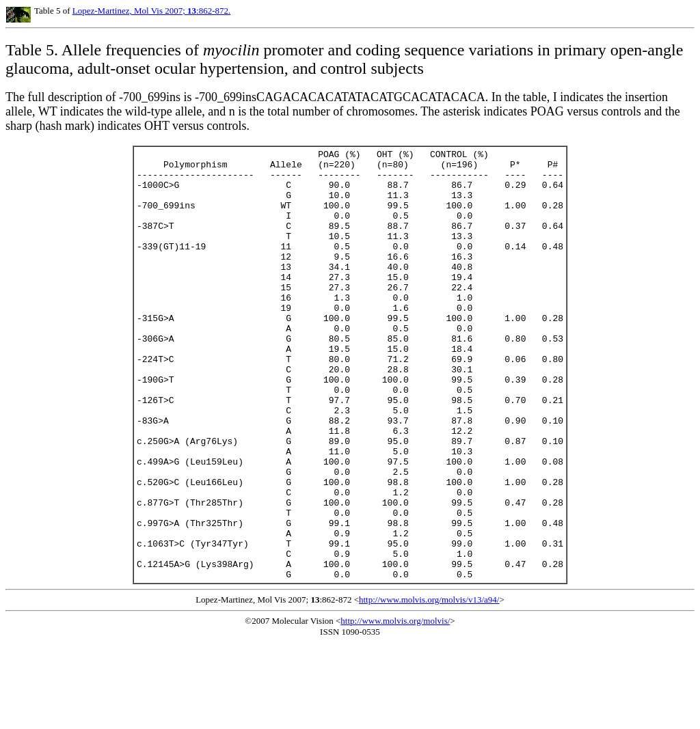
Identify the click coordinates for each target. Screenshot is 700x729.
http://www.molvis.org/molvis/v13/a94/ (429, 686)
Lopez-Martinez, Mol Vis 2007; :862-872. (152, 11)
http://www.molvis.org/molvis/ (395, 707)
